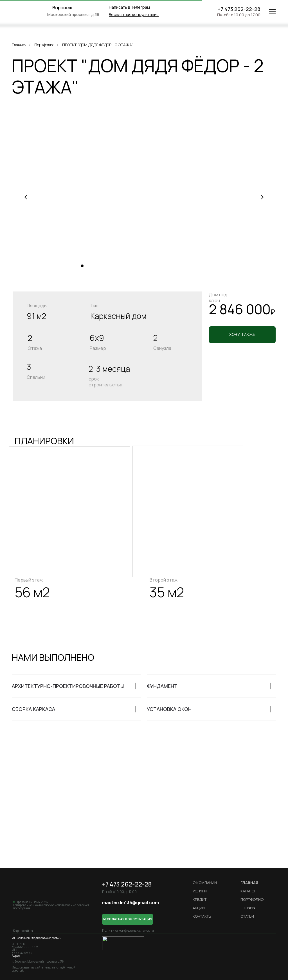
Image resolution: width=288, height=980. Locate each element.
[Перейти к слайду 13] (150, 266)
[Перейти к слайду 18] (178, 266)
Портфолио (44, 45)
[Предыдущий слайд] (26, 197)
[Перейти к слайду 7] (116, 266)
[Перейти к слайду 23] (206, 266)
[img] (32, 11)
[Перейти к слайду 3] (93, 266)
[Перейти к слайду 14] (155, 266)
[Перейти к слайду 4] (99, 266)
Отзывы (248, 908)
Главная (19, 45)
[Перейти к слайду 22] (200, 266)
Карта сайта (23, 931)
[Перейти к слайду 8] (121, 266)
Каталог (248, 891)
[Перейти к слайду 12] (144, 266)
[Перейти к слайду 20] (189, 266)
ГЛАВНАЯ (249, 883)
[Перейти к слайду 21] (195, 266)
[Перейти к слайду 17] (172, 266)
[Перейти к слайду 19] (183, 266)
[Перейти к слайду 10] (133, 266)
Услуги (200, 891)
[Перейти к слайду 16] (166, 266)
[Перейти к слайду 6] (110, 266)
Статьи (247, 916)
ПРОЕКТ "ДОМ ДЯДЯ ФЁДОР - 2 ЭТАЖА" (98, 45)
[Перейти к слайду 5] (105, 266)
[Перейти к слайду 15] (161, 266)
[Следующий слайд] (262, 197)
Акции (199, 908)
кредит (200, 899)
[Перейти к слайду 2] (88, 266)
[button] (134, 14)
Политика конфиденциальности (128, 930)
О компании (205, 883)
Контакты (202, 916)
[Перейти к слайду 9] (127, 266)
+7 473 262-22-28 (239, 9)
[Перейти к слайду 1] (82, 266)
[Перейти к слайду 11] (138, 266)
